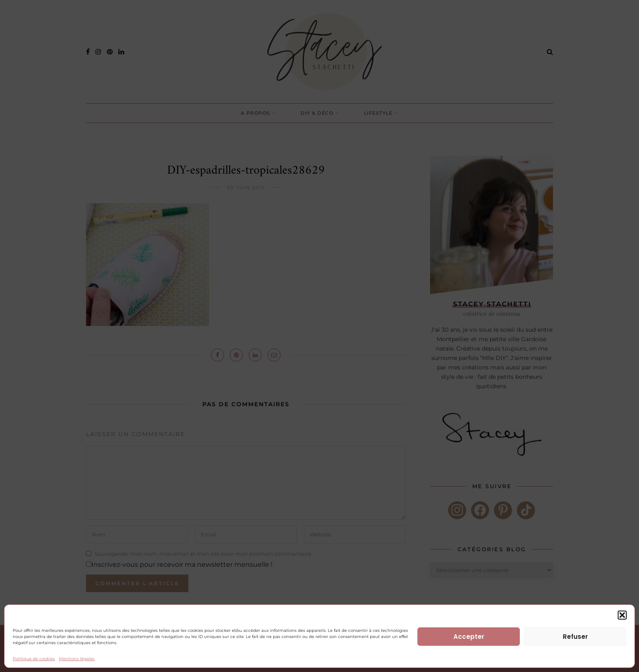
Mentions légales (77, 659)
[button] (622, 615)
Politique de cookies (34, 659)
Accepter (469, 637)
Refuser (575, 637)
